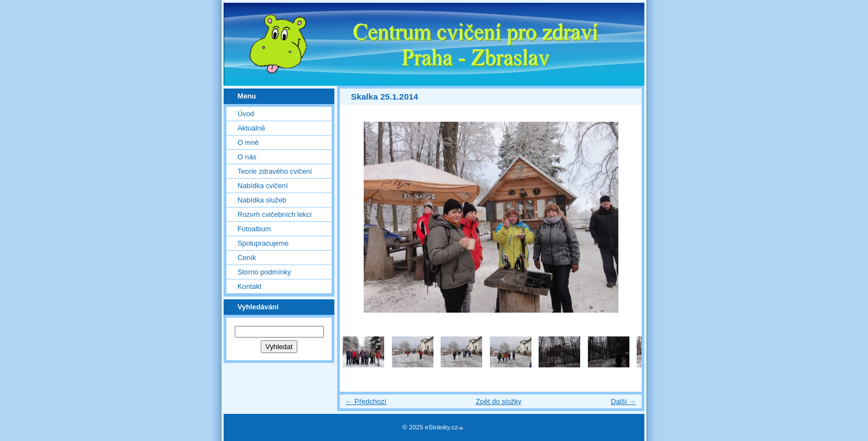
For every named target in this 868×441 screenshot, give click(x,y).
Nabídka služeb (262, 200)
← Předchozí (366, 401)
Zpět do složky (498, 401)
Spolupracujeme (263, 243)
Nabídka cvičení (263, 186)
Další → (623, 401)
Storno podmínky (264, 272)
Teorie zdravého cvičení (275, 171)
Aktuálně (251, 128)
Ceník (247, 258)
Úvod (246, 114)
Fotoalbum (254, 229)
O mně (248, 142)
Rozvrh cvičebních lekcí (275, 214)
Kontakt (249, 286)
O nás (247, 157)
